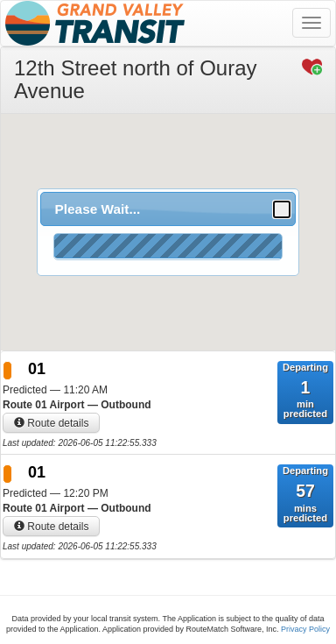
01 (37, 369)
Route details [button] (51, 423)
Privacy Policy (305, 629)
